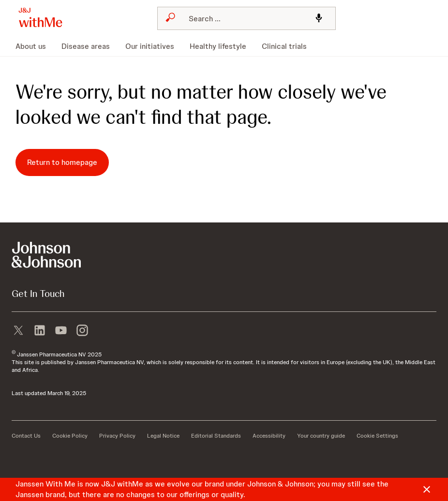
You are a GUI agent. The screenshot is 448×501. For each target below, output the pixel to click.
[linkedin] (40, 329)
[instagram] (82, 329)
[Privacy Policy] (117, 436)
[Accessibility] (269, 436)
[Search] (244, 18)
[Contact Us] (26, 436)
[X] (18, 329)
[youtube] (61, 329)
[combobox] (246, 18)
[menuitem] (35, 46)
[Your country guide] (321, 436)
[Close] (427, 489)
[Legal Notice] (163, 436)
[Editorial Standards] (216, 436)
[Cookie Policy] (70, 436)
